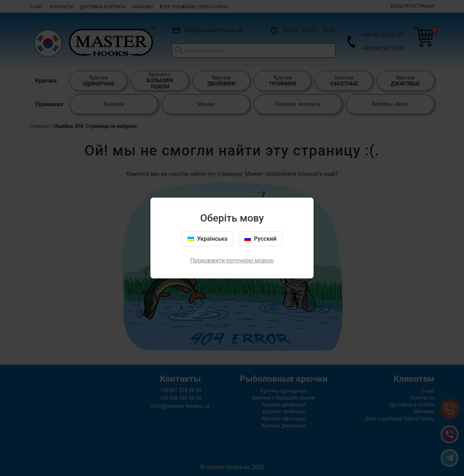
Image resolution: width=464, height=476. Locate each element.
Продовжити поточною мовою (232, 260)
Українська (207, 239)
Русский (260, 239)
